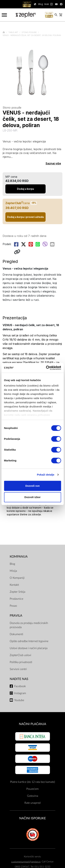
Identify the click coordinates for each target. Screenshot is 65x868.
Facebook (20, 686)
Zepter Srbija (18, 592)
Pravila (16, 616)
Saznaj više (53, 163)
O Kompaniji (17, 578)
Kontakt (14, 585)
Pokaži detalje (46, 475)
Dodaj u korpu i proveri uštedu (25, 217)
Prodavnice (16, 599)
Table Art (14, 32)
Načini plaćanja (32, 724)
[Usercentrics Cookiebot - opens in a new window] (46, 368)
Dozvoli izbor (32, 497)
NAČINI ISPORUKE (32, 818)
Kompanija (19, 557)
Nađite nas (19, 679)
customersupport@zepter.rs (26, 862)
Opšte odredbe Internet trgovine (29, 641)
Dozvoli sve (32, 486)
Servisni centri (18, 669)
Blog (12, 564)
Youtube (19, 700)
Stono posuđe (29, 32)
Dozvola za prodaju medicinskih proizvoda (29, 625)
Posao (13, 606)
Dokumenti (16, 634)
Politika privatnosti (21, 662)
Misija (13, 571)
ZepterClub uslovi (20, 655)
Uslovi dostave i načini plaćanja (29, 648)
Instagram (20, 693)
